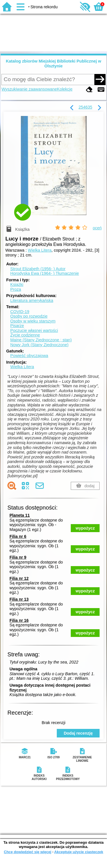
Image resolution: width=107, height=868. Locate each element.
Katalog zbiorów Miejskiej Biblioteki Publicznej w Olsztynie (53, 64)
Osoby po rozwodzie (29, 316)
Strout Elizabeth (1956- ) (38, 269)
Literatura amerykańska (32, 300)
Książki (17, 284)
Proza (16, 289)
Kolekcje (65, 89)
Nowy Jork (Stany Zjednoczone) (39, 345)
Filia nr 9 (18, 557)
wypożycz (85, 528)
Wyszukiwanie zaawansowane (29, 89)
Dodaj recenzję (78, 733)
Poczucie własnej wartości (34, 330)
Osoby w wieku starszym (33, 321)
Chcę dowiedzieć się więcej (27, 852)
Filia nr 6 (18, 536)
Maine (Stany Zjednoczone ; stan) (41, 340)
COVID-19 (20, 312)
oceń (97, 228)
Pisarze (17, 326)
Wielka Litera (40, 250)
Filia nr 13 (19, 599)
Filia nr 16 (19, 620)
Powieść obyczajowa (29, 356)
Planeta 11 (20, 515)
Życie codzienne (25, 335)
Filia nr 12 (19, 578)
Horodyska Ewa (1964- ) (45, 273)
